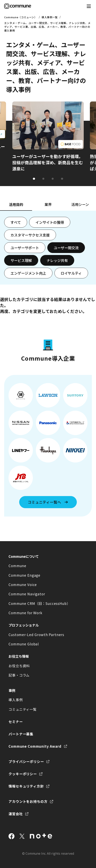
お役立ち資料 (19, 666)
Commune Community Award (35, 746)
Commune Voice (23, 585)
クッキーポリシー (23, 774)
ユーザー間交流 (66, 248)
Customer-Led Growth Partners (36, 635)
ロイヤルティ (71, 273)
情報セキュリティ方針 (26, 786)
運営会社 (16, 814)
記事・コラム (19, 675)
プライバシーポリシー (26, 761)
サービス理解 (21, 260)
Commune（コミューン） (21, 17)
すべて (16, 222)
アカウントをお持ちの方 (28, 801)
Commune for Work (25, 613)
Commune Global (24, 644)
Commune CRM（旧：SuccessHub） (39, 603)
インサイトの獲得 (50, 222)
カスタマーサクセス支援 (30, 235)
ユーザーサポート (25, 248)
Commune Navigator (27, 594)
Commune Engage (24, 575)
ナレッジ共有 (57, 260)
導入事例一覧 (50, 17)
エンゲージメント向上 (28, 273)
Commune (17, 566)
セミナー (16, 722)
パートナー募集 (21, 734)
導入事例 (16, 700)
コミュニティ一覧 (23, 709)
